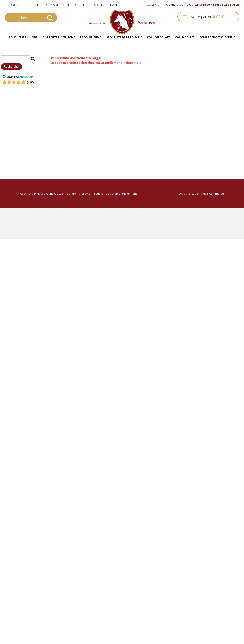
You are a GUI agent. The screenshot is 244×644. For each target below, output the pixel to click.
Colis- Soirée (185, 37)
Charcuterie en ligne (59, 37)
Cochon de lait (158, 37)
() (30, 82)
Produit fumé (91, 37)
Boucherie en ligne (23, 37)
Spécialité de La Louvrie (124, 37)
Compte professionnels (217, 37)
